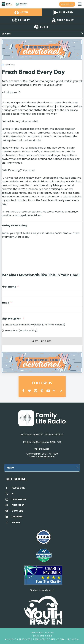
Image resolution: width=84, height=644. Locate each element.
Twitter (30, 391)
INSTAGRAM (36, 391)
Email (7, 303)
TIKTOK (16, 522)
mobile (80, 4)
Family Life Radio (30, 4)
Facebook (23, 391)
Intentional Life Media (64, 639)
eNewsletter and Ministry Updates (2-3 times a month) (35, 325)
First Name (10, 287)
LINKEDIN (54, 391)
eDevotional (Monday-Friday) (21, 330)
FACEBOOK (18, 488)
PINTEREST (42, 391)
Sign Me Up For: (13, 319)
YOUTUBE (48, 391)
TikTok (61, 391)
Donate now (67, 4)
